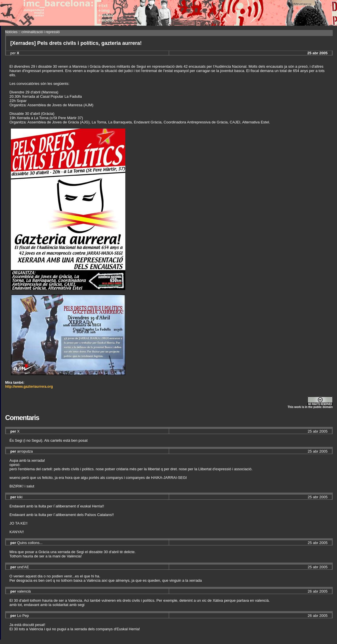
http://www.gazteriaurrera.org (29, 387)
